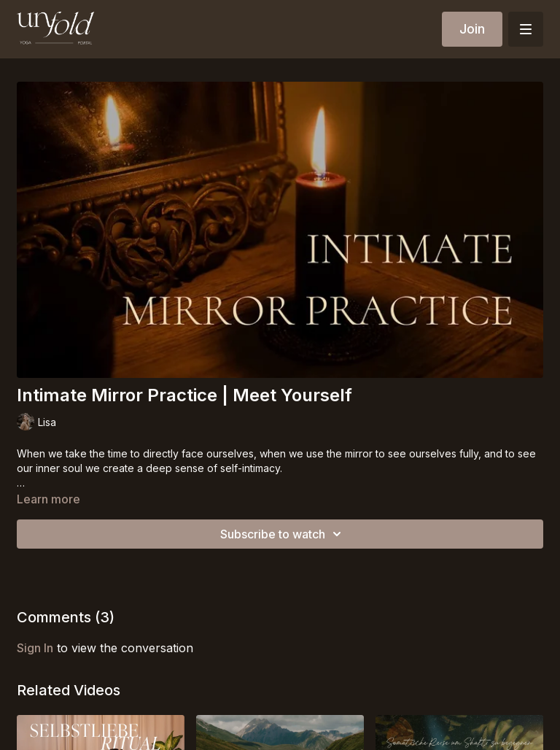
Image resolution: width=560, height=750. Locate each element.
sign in (35, 648)
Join (472, 29)
